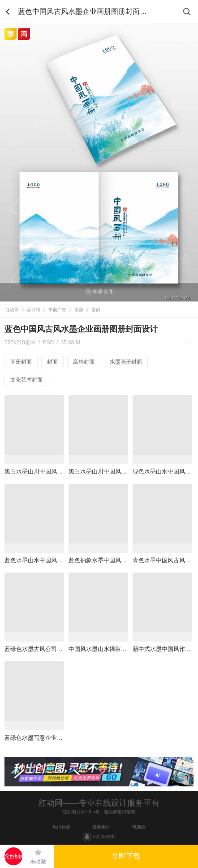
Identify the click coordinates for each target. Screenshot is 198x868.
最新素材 (101, 827)
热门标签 (61, 827)
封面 (52, 362)
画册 (79, 310)
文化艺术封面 (26, 380)
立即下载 (126, 856)
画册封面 (21, 362)
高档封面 (84, 362)
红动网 (12, 310)
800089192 (104, 837)
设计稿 (34, 310)
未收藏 (38, 862)
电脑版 (139, 827)
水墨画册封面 (126, 362)
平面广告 (57, 310)
